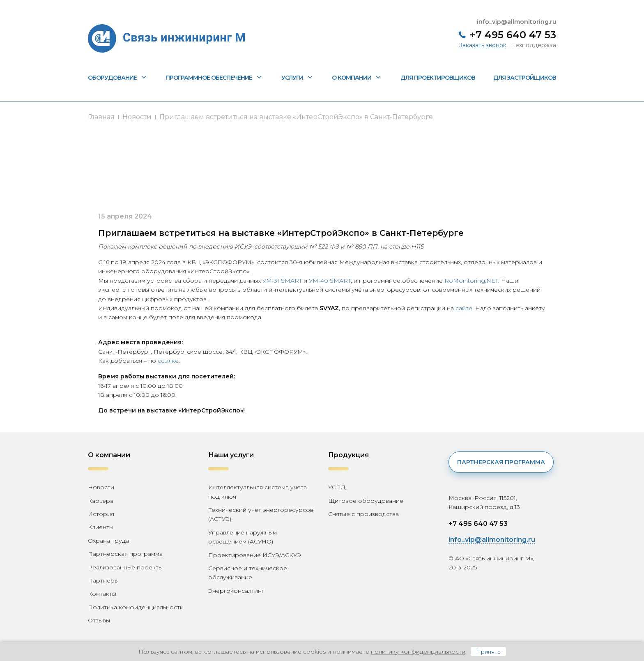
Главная (101, 117)
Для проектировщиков (438, 78)
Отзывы (99, 620)
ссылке (168, 361)
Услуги (298, 78)
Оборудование (118, 78)
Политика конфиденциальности (136, 607)
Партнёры (103, 580)
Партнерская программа (125, 554)
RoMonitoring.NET (471, 281)
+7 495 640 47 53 (513, 35)
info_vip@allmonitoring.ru (516, 22)
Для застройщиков (525, 78)
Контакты (102, 594)
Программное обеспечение (214, 78)
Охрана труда (108, 541)
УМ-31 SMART (282, 281)
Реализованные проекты (125, 567)
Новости (137, 117)
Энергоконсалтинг (236, 591)
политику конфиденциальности (418, 652)
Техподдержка (534, 45)
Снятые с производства (363, 514)
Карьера (101, 501)
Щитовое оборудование (366, 501)
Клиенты (101, 527)
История (101, 514)
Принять (488, 652)
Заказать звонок (483, 45)
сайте (464, 308)
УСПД (337, 487)
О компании (357, 78)
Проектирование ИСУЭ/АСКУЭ (255, 555)
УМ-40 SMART (330, 281)
